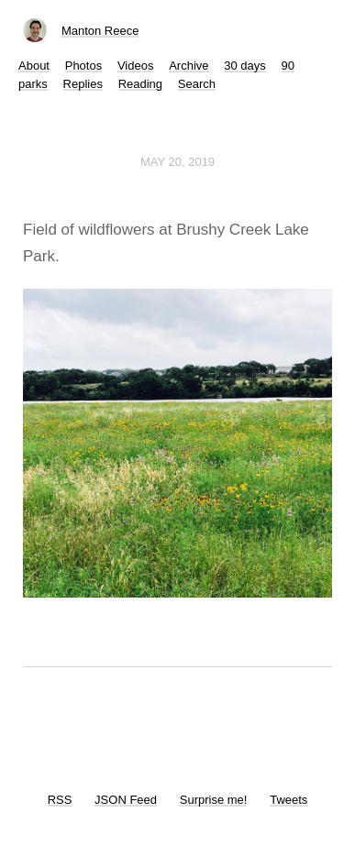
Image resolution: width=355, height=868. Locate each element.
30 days (245, 66)
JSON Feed (126, 800)
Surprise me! (214, 800)
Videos (136, 66)
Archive (189, 66)
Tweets (288, 800)
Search (197, 84)
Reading (140, 84)
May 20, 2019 (177, 162)
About (34, 66)
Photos (83, 66)
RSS (60, 800)
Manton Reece (100, 31)
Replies (83, 84)
